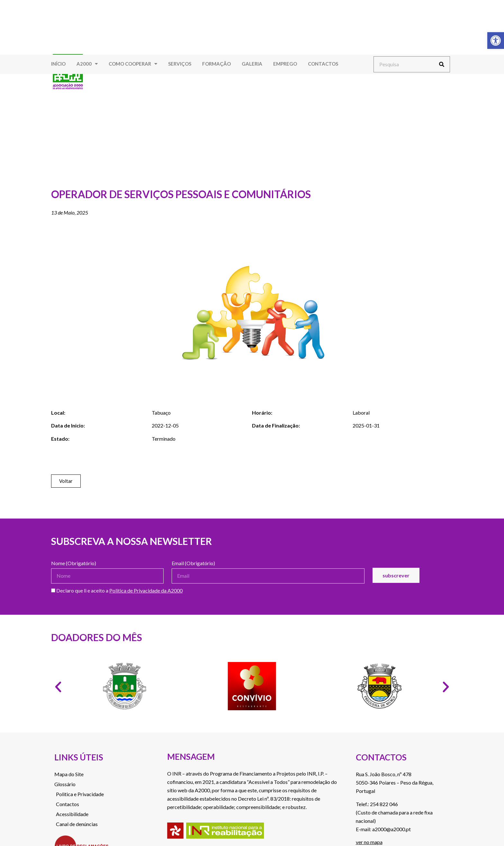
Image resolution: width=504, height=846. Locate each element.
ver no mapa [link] (369, 842)
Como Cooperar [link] (133, 64)
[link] (496, 41)
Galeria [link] (252, 64)
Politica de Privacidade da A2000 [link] (146, 590)
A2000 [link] (87, 64)
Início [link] (58, 64)
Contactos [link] (323, 64)
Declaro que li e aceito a (117, 591)
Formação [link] (216, 64)
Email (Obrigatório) (193, 563)
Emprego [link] (285, 64)
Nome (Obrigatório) (74, 563)
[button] (58, 687)
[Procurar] (442, 64)
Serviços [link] (180, 64)
